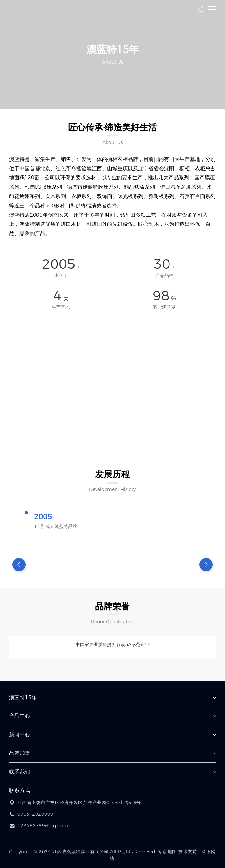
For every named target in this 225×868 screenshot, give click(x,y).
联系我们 (20, 772)
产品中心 (20, 716)
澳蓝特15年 (23, 698)
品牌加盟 (20, 753)
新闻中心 (20, 735)
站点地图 (168, 852)
